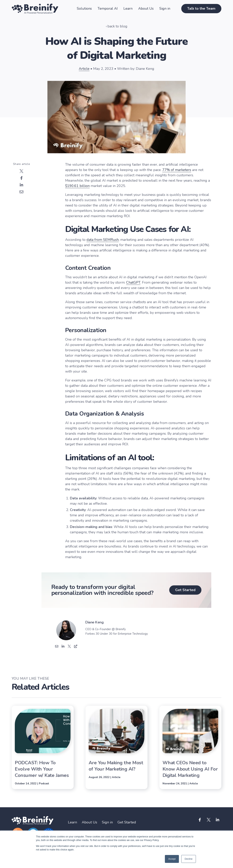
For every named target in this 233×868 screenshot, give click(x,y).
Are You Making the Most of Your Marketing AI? (116, 766)
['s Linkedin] (63, 647)
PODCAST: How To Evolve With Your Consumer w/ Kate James (42, 769)
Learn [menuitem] (72, 822)
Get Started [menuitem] (127, 822)
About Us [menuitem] (89, 822)
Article (84, 69)
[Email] (57, 647)
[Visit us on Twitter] (209, 820)
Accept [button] (172, 859)
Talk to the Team (201, 8)
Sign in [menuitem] (107, 822)
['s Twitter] (69, 647)
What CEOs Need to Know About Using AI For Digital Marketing (190, 769)
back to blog (117, 26)
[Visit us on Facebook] (200, 820)
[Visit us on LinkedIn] (217, 820)
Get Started (185, 590)
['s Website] (76, 647)
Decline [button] (189, 859)
